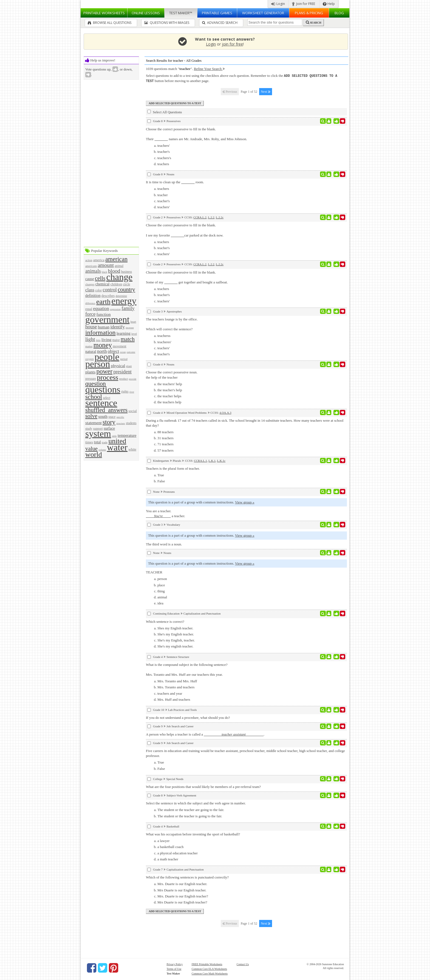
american (116, 259)
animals (93, 271)
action (89, 260)
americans (91, 266)
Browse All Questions (110, 23)
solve (91, 416)
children (116, 284)
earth (103, 302)
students (131, 423)
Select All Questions (165, 111)
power (104, 371)
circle (126, 284)
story (109, 422)
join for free (232, 44)
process (107, 377)
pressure (91, 379)
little (98, 340)
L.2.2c (220, 217)
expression (115, 309)
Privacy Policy (175, 964)
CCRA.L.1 (200, 460)
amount (106, 265)
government (107, 319)
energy (124, 301)
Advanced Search (220, 23)
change (119, 277)
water (117, 447)
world (94, 454)
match (128, 339)
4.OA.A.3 (225, 412)
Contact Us (243, 964)
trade (105, 442)
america (99, 260)
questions (103, 389)
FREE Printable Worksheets (207, 964)
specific (120, 417)
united (117, 441)
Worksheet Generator (263, 13)
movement (119, 346)
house (91, 327)
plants (90, 372)
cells (100, 278)
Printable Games (217, 13)
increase (130, 328)
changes (90, 284)
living (106, 340)
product (123, 379)
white (132, 449)
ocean (123, 352)
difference (90, 303)
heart (133, 322)
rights (125, 392)
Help (329, 4)
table (114, 436)
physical (118, 366)
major (116, 340)
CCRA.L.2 (200, 217)
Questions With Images (167, 23)
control (110, 290)
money (103, 345)
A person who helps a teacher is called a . (205, 734)
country (126, 289)
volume (102, 450)
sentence (101, 403)
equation (101, 309)
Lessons (146, 13)
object (113, 351)
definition (93, 295)
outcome (131, 352)
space (112, 417)
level (134, 334)
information (100, 333)
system (98, 434)
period (124, 359)
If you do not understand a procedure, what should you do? (188, 717)
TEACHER (154, 572)
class (90, 290)
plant (129, 366)
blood (114, 271)
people (107, 357)
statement (94, 423)
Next (266, 91)
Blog (339, 13)
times (89, 442)
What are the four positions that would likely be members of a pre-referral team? (203, 786)
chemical (103, 284)
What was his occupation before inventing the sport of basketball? (193, 834)
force (90, 314)
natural (91, 351)
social (132, 411)
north (102, 351)
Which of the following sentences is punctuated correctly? (187, 877)
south (103, 416)
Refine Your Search (209, 69)
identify (118, 327)
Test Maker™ (181, 13)
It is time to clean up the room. (175, 181)
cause (90, 279)
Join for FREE (303, 4)
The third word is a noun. (164, 544)
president (122, 372)
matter (89, 346)
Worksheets (104, 13)
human (104, 327)
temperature (127, 435)
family (128, 308)
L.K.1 (212, 460)
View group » (245, 502)
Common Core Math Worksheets (210, 973)
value (91, 448)
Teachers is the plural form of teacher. (173, 468)
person (98, 364)
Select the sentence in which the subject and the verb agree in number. (196, 803)
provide (132, 379)
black (104, 272)
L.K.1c (221, 460)
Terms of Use (174, 968)
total (97, 442)
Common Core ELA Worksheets (209, 968)
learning (124, 333)
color (98, 290)
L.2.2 (211, 217)
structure (121, 423)
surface (109, 428)
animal (119, 266)
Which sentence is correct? (165, 621)
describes (108, 296)
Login (278, 4)
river (132, 392)
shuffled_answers (106, 410)
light (90, 339)
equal (89, 309)
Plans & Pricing (309, 13)
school (94, 397)
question (96, 384)
